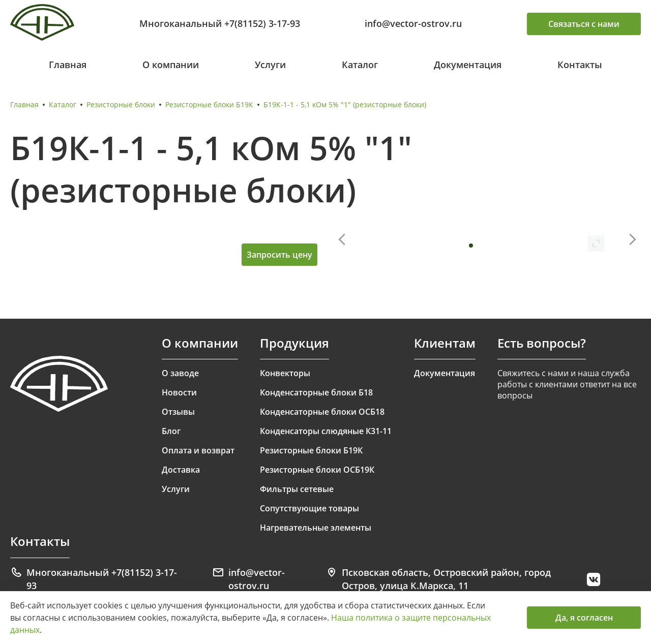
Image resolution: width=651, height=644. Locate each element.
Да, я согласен (584, 618)
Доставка (181, 470)
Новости (179, 392)
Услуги (270, 65)
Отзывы (178, 412)
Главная (68, 65)
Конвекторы (285, 373)
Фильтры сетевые (297, 489)
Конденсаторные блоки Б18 (316, 392)
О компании (171, 65)
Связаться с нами (584, 24)
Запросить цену (279, 255)
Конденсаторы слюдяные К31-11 (326, 431)
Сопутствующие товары (309, 508)
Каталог (360, 65)
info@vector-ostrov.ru (413, 23)
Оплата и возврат (198, 450)
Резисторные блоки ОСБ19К (317, 470)
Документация (468, 65)
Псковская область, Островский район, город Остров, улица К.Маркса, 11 (438, 579)
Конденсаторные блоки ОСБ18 (322, 412)
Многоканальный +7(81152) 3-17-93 (220, 23)
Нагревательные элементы (316, 528)
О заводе (180, 373)
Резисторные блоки (121, 104)
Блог (171, 431)
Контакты (580, 65)
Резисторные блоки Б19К (209, 104)
